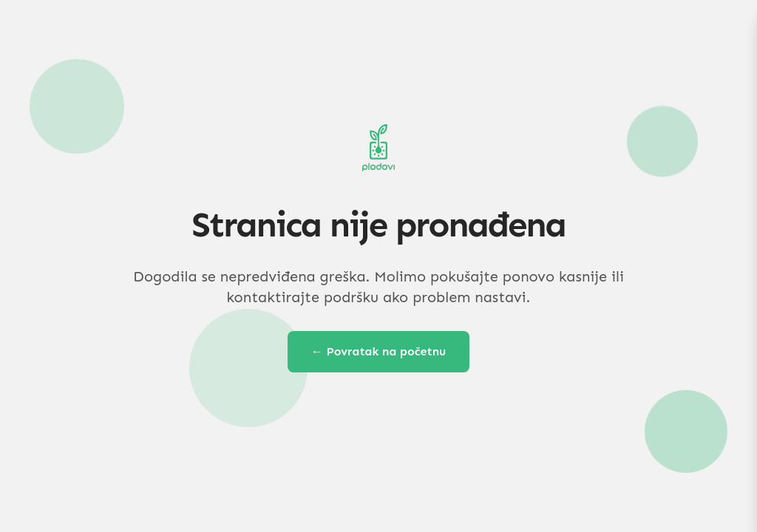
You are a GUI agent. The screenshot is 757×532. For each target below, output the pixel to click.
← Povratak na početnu (379, 351)
